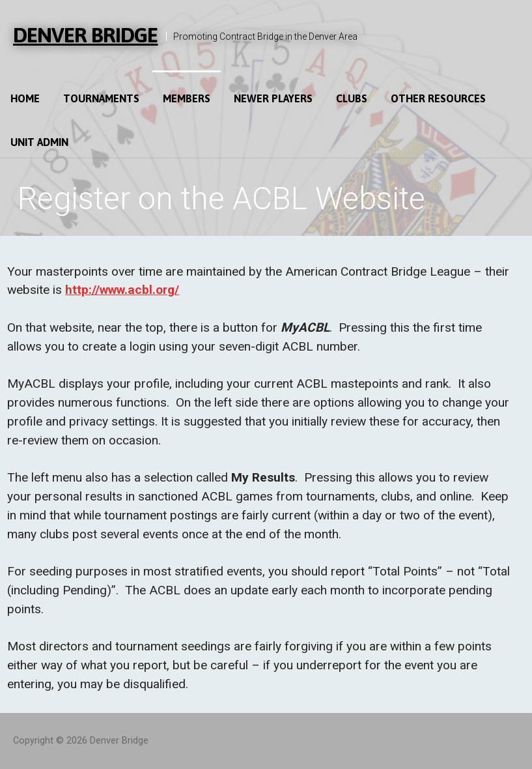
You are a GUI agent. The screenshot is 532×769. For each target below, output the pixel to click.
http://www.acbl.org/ (122, 290)
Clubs (352, 98)
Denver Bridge (86, 35)
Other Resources (438, 98)
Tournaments (101, 98)
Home (25, 98)
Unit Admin (39, 142)
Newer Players (273, 98)
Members (187, 98)
